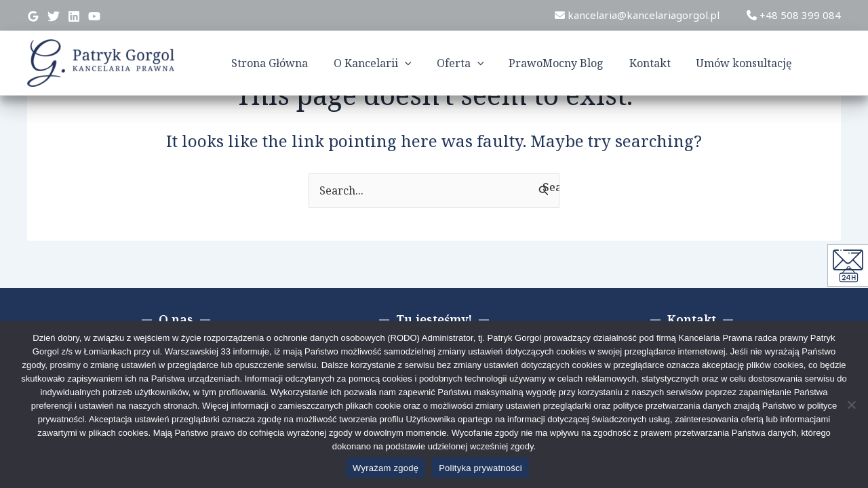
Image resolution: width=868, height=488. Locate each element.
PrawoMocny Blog (569, 63)
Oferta (476, 63)
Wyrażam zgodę (386, 468)
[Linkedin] (74, 16)
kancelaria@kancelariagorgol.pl (637, 15)
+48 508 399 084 (794, 15)
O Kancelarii (392, 63)
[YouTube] (94, 16)
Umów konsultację (749, 63)
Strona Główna (293, 63)
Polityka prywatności (480, 468)
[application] (425, 63)
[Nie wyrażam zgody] (851, 405)
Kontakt (659, 63)
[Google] (33, 16)
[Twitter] (54, 16)
